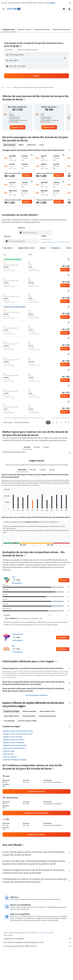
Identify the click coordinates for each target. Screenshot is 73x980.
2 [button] (52, 408)
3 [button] (57, 408)
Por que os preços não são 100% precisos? (38, 931)
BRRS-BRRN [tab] (22, 455)
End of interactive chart (3, 494)
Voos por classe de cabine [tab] (27, 706)
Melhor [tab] (21, 130)
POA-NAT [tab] (27, 432)
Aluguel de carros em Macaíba (14, 728)
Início (3, 72)
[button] (70, 3)
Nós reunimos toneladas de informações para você (38, 927)
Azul (13, 562)
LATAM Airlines (17, 619)
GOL (13, 631)
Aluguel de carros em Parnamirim (15, 730)
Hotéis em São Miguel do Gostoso (15, 745)
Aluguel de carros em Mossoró (14, 725)
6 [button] (65, 408)
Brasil (9, 72)
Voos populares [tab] (9, 706)
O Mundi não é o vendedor (38, 924)
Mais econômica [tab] (10, 130)
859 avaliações (17, 568)
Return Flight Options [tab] (11, 701)
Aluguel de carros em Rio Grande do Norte (18, 716)
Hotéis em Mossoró (10, 742)
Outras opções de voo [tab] (47, 696)
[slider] (70, 227)
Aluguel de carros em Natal (12, 722)
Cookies (52, 3)
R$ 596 (16, 31)
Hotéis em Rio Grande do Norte (14, 733)
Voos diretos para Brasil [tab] (47, 701)
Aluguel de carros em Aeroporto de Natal (17, 719)
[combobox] (10, 35)
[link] (17, 112)
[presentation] (21, 31)
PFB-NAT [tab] (37, 432)
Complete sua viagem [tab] (11, 696)
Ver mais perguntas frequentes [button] (37, 680)
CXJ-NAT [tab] (46, 432)
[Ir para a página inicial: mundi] (14, 9)
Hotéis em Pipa (8, 739)
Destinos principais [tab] (29, 696)
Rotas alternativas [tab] (29, 701)
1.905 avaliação (17, 626)
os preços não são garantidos (45, 918)
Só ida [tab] (41, 130)
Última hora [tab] (32, 130)
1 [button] (48, 408)
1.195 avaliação (17, 637)
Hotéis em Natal (9, 736)
